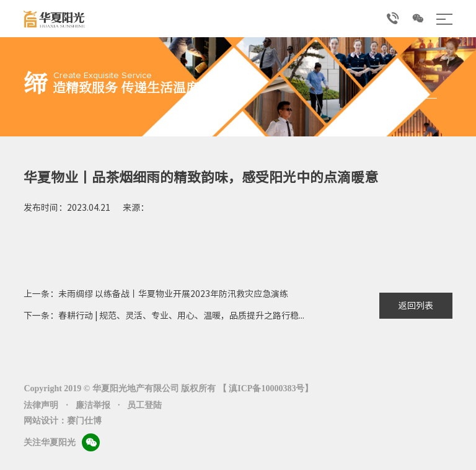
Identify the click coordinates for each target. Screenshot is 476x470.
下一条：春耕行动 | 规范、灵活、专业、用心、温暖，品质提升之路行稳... (164, 316)
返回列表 (416, 306)
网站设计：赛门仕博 (63, 421)
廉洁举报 (93, 405)
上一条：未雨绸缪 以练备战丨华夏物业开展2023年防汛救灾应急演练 (156, 294)
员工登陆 (144, 405)
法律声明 (41, 405)
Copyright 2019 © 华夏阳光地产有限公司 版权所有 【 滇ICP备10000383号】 (168, 388)
